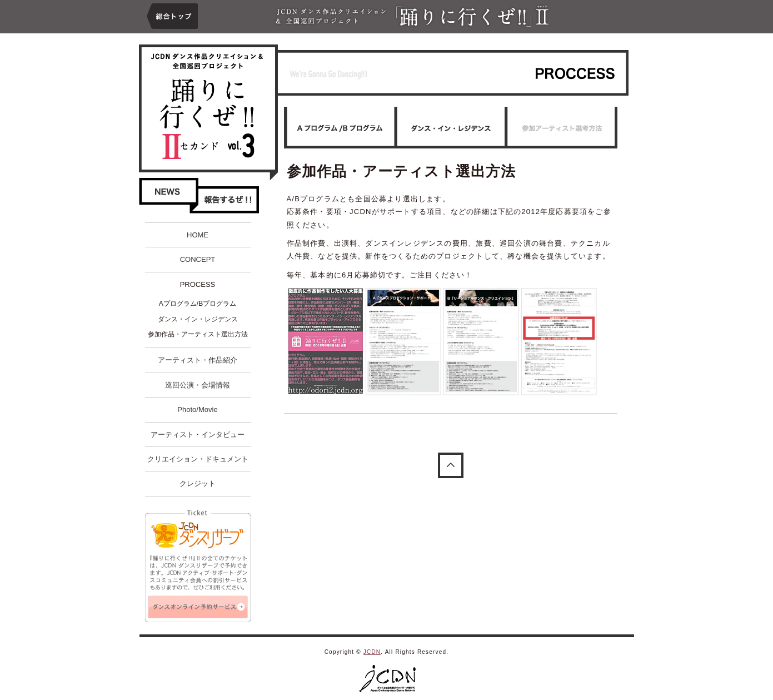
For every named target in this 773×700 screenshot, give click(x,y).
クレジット (198, 483)
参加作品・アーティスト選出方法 (198, 334)
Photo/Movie (197, 409)
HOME (198, 235)
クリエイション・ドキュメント (198, 459)
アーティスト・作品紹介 (198, 360)
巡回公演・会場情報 (198, 385)
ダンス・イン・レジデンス (198, 319)
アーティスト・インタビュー (198, 435)
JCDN (372, 652)
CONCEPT (198, 259)
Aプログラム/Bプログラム (198, 304)
